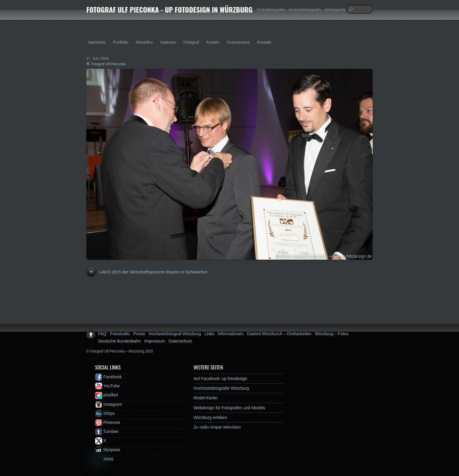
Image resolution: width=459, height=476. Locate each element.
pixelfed (107, 395)
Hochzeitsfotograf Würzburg (175, 334)
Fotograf (191, 42)
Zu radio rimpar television (217, 427)
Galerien (168, 42)
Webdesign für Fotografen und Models (229, 408)
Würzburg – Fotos (332, 334)
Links (209, 334)
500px (105, 413)
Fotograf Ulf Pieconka (108, 64)
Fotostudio (120, 334)
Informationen (231, 334)
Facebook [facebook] (108, 377)
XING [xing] (104, 459)
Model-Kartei (205, 398)
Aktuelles (144, 42)
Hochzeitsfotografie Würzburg (221, 388)
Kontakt (264, 42)
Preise (139, 334)
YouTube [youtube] (107, 386)
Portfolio (121, 42)
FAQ (102, 334)
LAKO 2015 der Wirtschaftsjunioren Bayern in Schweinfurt (147, 272)
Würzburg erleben (210, 417)
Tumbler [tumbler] (107, 432)
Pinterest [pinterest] (108, 422)
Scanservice (238, 42)
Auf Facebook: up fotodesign (220, 379)
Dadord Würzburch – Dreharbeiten (279, 334)
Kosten (213, 42)
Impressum (155, 341)
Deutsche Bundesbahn (119, 341)
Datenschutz (180, 341)
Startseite (97, 42)
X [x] (101, 441)
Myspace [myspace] (108, 450)
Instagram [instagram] (109, 404)
